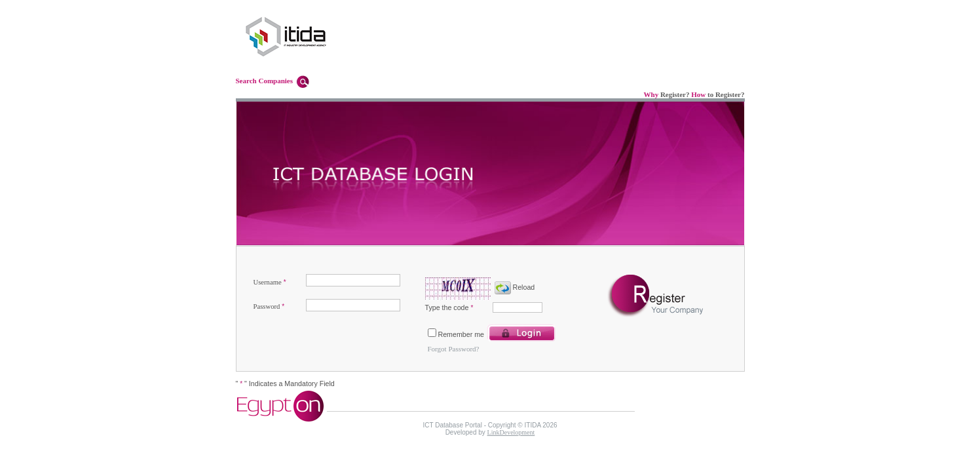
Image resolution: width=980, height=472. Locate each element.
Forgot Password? (454, 349)
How (698, 94)
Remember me (461, 334)
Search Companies (265, 81)
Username (268, 282)
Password (267, 306)
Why (651, 94)
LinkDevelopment (511, 432)
